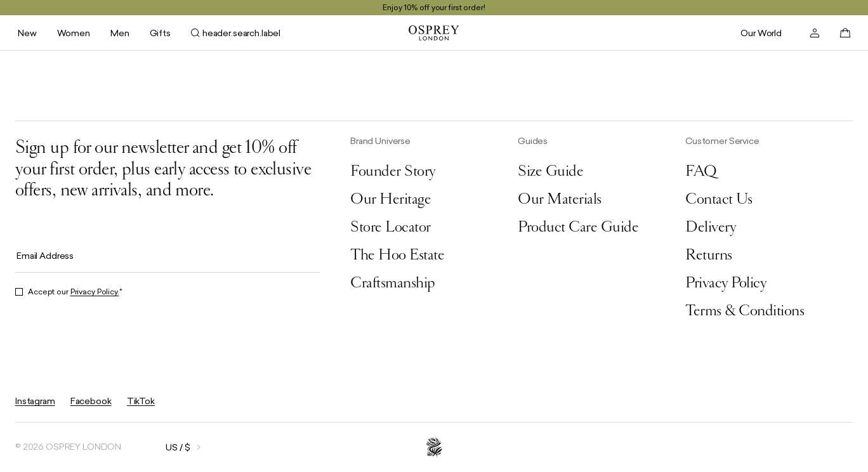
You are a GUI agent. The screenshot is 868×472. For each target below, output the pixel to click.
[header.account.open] (815, 33)
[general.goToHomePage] (434, 33)
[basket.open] (845, 33)
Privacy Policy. (95, 292)
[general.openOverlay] (167, 447)
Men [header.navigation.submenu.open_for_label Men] (120, 33)
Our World (761, 33)
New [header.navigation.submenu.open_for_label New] (27, 33)
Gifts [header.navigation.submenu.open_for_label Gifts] (160, 33)
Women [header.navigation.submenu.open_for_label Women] (74, 33)
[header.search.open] (236, 33)
